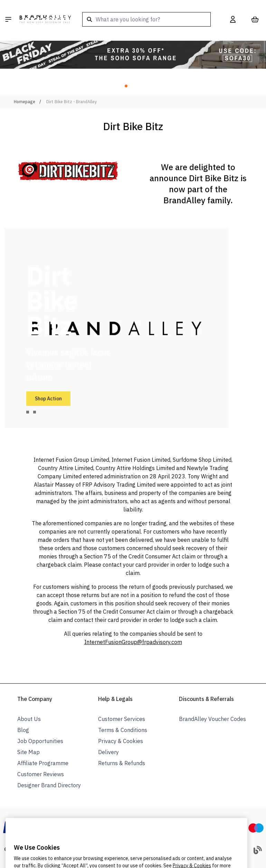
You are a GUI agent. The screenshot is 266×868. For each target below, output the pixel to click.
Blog (23, 730)
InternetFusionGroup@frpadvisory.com (133, 642)
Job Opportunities (40, 741)
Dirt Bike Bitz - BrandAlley (72, 102)
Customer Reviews (41, 774)
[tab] (28, 412)
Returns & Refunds (122, 763)
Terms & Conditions (123, 730)
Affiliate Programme (43, 763)
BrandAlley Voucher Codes (212, 719)
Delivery (108, 752)
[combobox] (146, 19)
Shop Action (48, 399)
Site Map (28, 752)
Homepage (25, 102)
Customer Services (122, 719)
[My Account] (233, 19)
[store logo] (45, 19)
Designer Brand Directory (49, 785)
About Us (29, 719)
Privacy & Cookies (121, 741)
